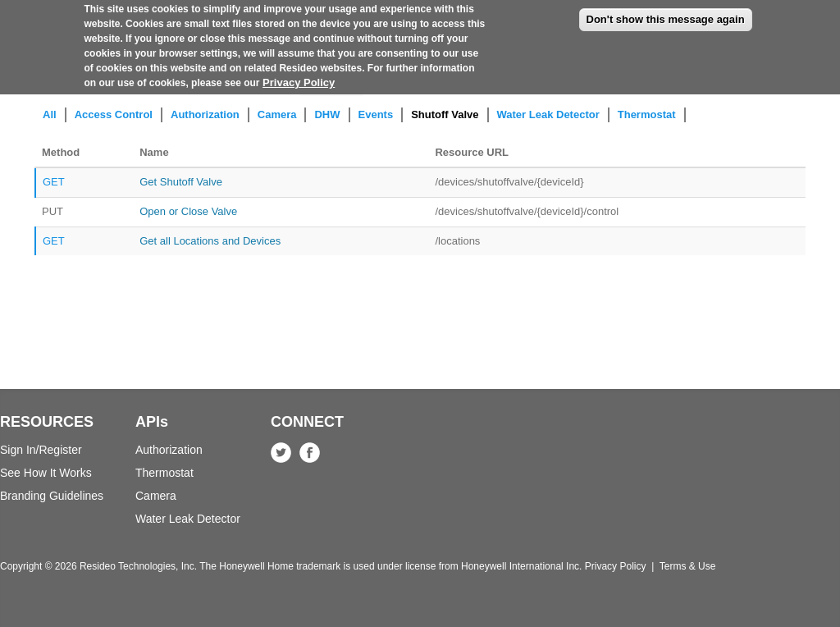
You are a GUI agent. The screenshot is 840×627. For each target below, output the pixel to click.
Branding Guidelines (52, 496)
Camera (277, 114)
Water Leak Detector (548, 114)
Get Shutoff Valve (181, 182)
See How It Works (46, 473)
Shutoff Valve (445, 114)
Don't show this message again (666, 14)
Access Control (114, 114)
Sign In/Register (41, 450)
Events (376, 114)
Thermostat (647, 114)
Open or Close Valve (188, 211)
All (50, 114)
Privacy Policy (299, 77)
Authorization (205, 114)
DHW (327, 114)
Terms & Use (688, 566)
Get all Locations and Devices (210, 241)
